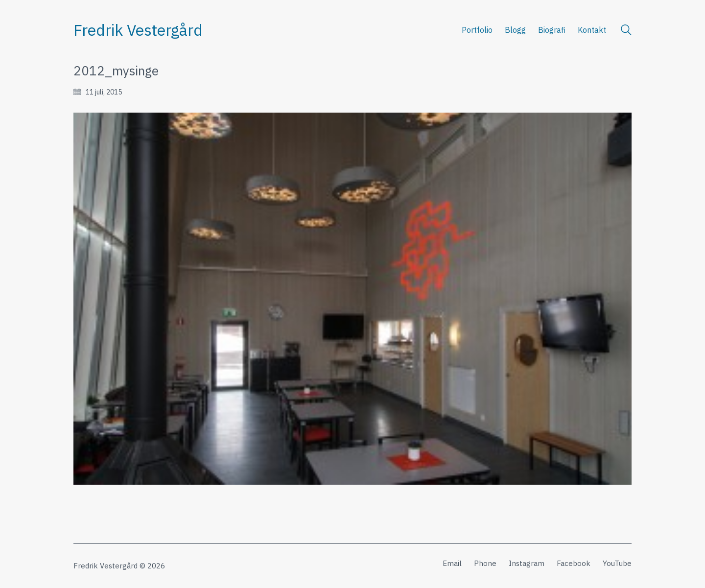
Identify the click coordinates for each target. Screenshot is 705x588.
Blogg (515, 30)
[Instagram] (527, 564)
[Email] (452, 564)
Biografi (552, 30)
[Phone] (485, 564)
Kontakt (592, 30)
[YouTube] (617, 564)
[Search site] (626, 31)
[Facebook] (574, 564)
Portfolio (477, 30)
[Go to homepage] (138, 30)
